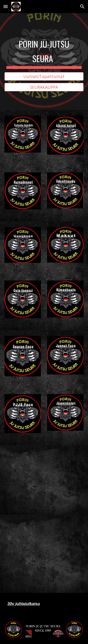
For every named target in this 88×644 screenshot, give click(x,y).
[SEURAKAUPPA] (44, 87)
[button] (6, 6)
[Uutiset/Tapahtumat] (44, 76)
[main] (44, 52)
